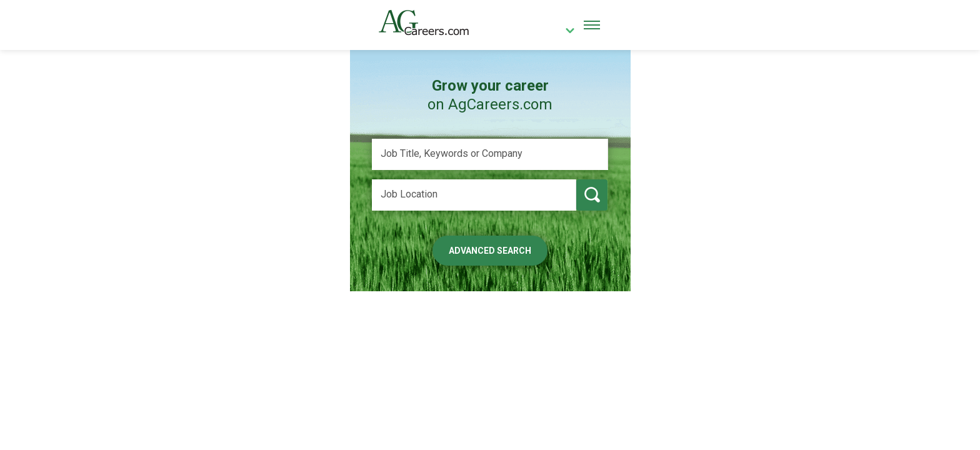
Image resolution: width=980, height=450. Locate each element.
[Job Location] (474, 195)
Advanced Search (490, 251)
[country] (566, 32)
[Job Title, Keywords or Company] (490, 154)
